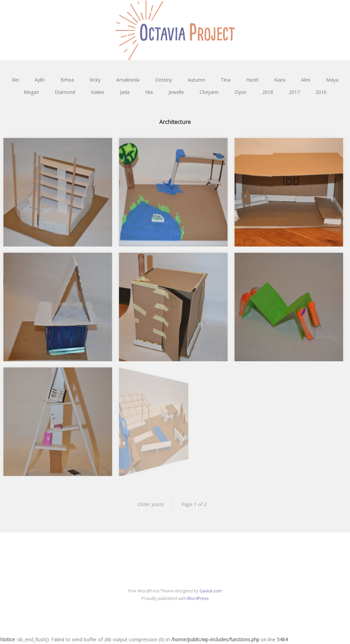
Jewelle (176, 92)
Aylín (40, 80)
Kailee (98, 92)
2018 (268, 92)
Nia (149, 92)
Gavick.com (211, 591)
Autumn (196, 80)
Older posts (150, 504)
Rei (15, 80)
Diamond (65, 92)
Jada (125, 92)
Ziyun (240, 92)
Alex (306, 80)
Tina (226, 80)
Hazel (252, 80)
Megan (31, 92)
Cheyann (209, 92)
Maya (332, 80)
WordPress (198, 598)
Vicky (95, 80)
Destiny (164, 80)
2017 (294, 92)
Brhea (67, 80)
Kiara (280, 80)
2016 (321, 92)
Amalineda (128, 80)
